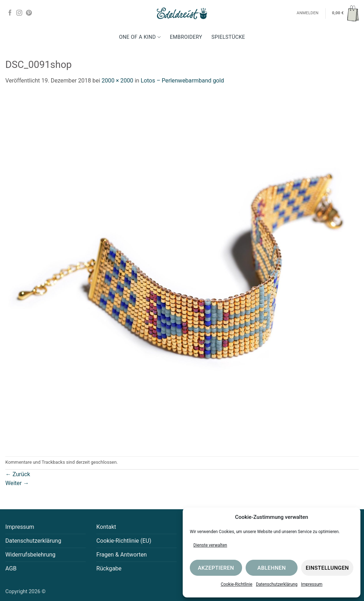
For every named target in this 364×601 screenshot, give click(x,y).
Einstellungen (327, 568)
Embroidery (186, 37)
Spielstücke (228, 37)
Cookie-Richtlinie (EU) (124, 541)
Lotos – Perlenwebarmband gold (182, 81)
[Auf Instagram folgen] (19, 13)
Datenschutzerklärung (277, 584)
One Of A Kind (140, 37)
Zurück (18, 474)
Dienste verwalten (210, 545)
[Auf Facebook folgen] (10, 13)
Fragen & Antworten (122, 555)
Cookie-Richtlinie (237, 584)
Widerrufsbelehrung (30, 555)
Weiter (17, 483)
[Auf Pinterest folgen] (29, 13)
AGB (11, 568)
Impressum (312, 584)
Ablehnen (272, 568)
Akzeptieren (216, 568)
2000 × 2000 (117, 81)
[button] (345, 13)
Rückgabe (109, 568)
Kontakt (106, 527)
